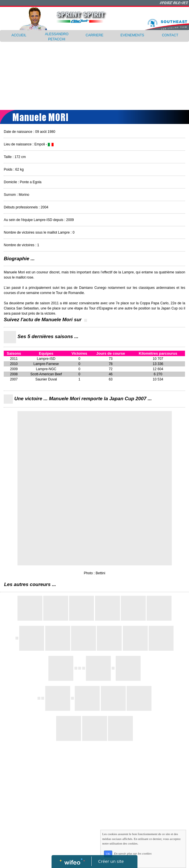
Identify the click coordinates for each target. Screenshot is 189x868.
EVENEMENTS (132, 35)
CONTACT (170, 35)
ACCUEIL (19, 35)
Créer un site (111, 861)
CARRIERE (94, 35)
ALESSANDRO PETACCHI (57, 37)
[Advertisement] (94, 73)
